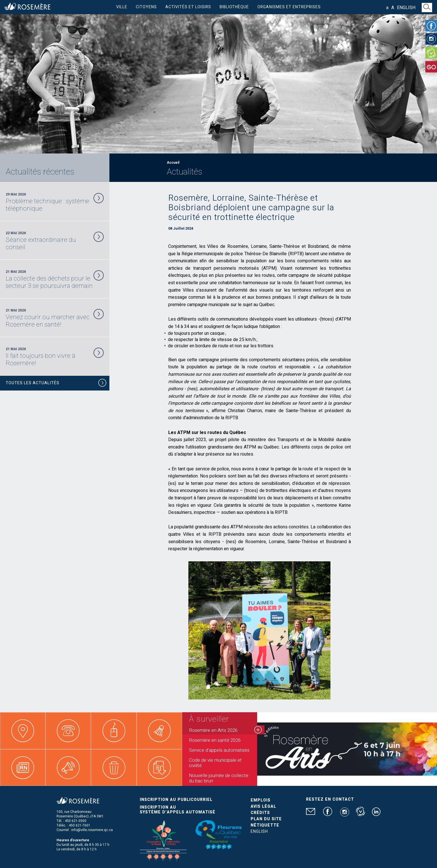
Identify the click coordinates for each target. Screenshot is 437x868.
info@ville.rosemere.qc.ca (92, 830)
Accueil (173, 163)
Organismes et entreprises (289, 7)
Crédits (260, 813)
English (406, 8)
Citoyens (146, 7)
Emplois (261, 800)
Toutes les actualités (56, 384)
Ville (122, 7)
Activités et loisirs (188, 7)
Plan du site (266, 819)
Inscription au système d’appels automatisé (178, 810)
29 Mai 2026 (55, 202)
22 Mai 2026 (55, 241)
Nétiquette (265, 825)
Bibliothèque (234, 7)
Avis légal (263, 806)
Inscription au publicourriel (176, 800)
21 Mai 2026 (55, 279)
